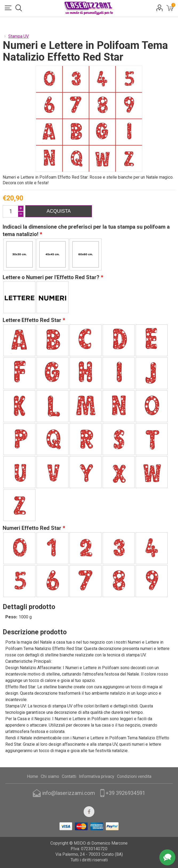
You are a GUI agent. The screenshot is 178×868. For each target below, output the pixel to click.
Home (33, 776)
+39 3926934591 (125, 793)
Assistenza (167, 857)
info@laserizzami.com (68, 793)
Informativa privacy (97, 776)
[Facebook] (89, 812)
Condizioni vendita (134, 776)
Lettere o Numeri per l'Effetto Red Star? (52, 277)
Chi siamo (50, 776)
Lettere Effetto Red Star (33, 320)
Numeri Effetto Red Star (33, 528)
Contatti (69, 776)
